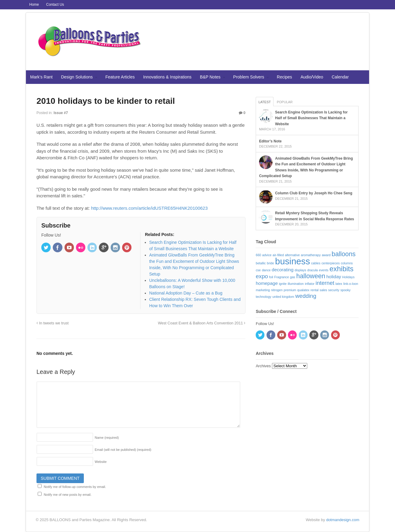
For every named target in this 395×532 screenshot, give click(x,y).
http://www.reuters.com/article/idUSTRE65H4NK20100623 (149, 208)
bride (270, 263)
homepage (267, 283)
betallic (261, 263)
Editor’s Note (270, 141)
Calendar (340, 77)
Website (101, 462)
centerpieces (330, 263)
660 (258, 255)
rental (315, 290)
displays (300, 270)
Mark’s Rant (41, 77)
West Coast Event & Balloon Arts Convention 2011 (202, 323)
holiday (334, 277)
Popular (285, 102)
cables (316, 263)
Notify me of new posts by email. (68, 495)
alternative (292, 255)
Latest (265, 102)
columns (347, 263)
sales (323, 290)
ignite (283, 284)
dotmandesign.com (343, 520)
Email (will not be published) (123, 450)
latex (339, 284)
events (324, 270)
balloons (344, 254)
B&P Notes (210, 77)
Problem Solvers (249, 77)
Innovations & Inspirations (167, 77)
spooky (346, 290)
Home (34, 5)
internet (325, 283)
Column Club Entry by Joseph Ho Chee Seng (314, 193)
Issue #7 (61, 113)
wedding (306, 296)
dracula (313, 270)
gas (293, 277)
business (292, 261)
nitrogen (277, 290)
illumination (296, 284)
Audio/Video (312, 77)
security (334, 290)
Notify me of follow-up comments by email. (75, 487)
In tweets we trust (53, 323)
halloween (311, 276)
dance (266, 270)
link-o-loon (351, 284)
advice (267, 255)
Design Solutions (77, 77)
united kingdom (283, 297)
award (326, 255)
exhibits (342, 269)
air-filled (278, 255)
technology (264, 297)
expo (262, 276)
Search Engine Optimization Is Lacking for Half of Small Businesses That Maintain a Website (311, 118)
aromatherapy (311, 255)
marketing (263, 290)
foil (271, 277)
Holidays (348, 277)
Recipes (284, 77)
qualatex (303, 290)
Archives (263, 366)
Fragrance (282, 277)
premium (290, 290)
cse (258, 270)
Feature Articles (120, 77)
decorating (283, 270)
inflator (310, 284)
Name (107, 438)
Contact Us (55, 5)
